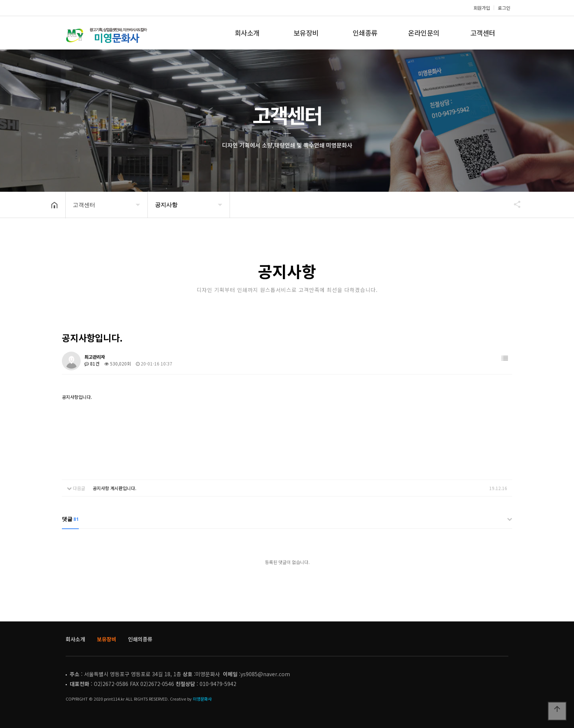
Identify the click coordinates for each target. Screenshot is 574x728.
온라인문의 (424, 33)
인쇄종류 (365, 33)
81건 (92, 363)
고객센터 (483, 33)
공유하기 (514, 204)
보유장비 (306, 33)
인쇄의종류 (140, 639)
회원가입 (482, 8)
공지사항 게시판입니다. (114, 488)
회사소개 (247, 33)
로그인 (504, 8)
